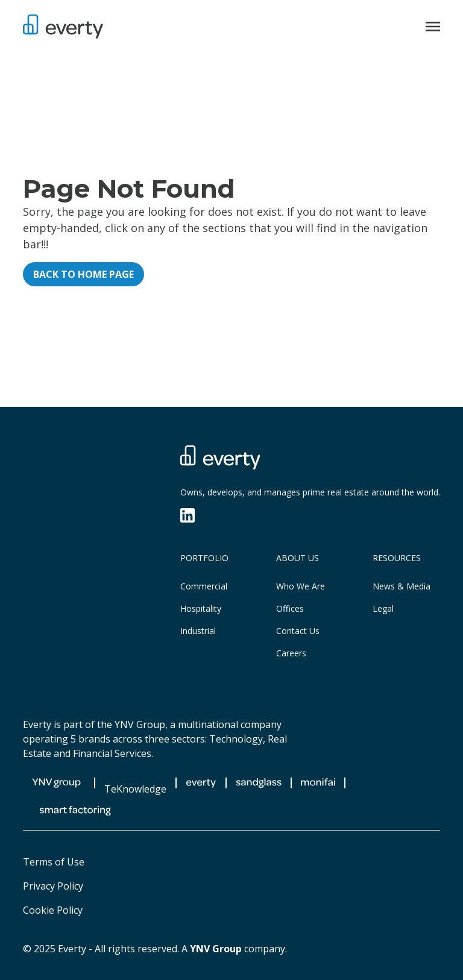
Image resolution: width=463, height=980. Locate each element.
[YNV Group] (56, 783)
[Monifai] (318, 783)
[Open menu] (433, 27)
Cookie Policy (53, 910)
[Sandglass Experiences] (259, 783)
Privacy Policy (53, 886)
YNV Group (216, 949)
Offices (290, 608)
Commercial (204, 586)
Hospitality (201, 608)
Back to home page (83, 274)
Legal (383, 608)
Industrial (198, 631)
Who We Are (301, 586)
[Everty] (63, 27)
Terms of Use (54, 862)
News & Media (402, 586)
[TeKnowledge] (135, 783)
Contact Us (298, 631)
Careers (291, 653)
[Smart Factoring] (75, 811)
